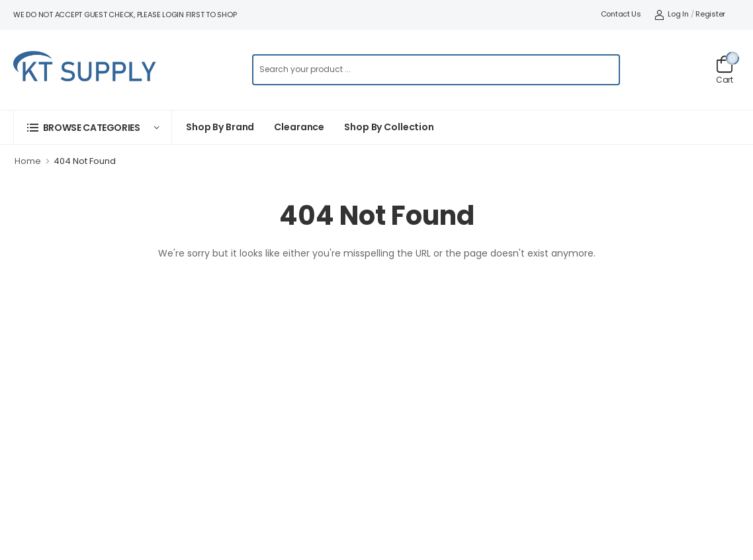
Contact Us (621, 14)
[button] (93, 127)
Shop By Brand (220, 127)
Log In (672, 14)
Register (710, 14)
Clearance (299, 127)
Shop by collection (389, 127)
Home (28, 161)
